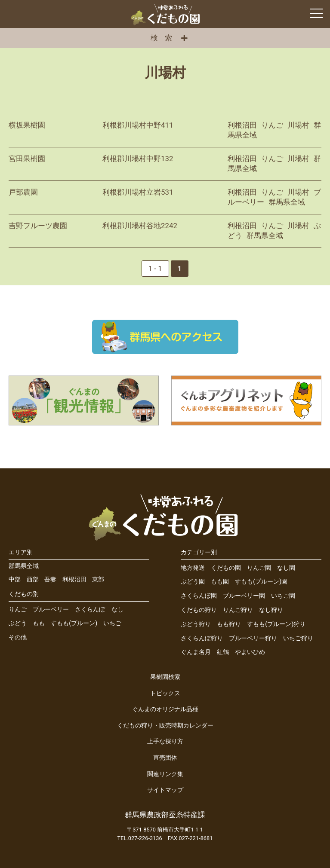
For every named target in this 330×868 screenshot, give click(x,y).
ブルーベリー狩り (253, 638)
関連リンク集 (165, 774)
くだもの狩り (199, 610)
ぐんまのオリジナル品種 (165, 709)
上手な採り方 (165, 741)
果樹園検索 (165, 677)
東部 (98, 579)
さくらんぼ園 (199, 596)
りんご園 (259, 568)
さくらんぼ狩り (202, 638)
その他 (18, 637)
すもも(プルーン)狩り (276, 624)
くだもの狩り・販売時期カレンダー (165, 726)
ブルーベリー (51, 610)
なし (117, 610)
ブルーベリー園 (244, 596)
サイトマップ (165, 790)
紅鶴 (223, 652)
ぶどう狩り (196, 624)
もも (39, 623)
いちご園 (283, 596)
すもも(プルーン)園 (261, 582)
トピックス (165, 693)
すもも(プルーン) (74, 623)
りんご (18, 610)
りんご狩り (238, 610)
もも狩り (229, 624)
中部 (15, 579)
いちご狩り (298, 638)
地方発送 (193, 568)
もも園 (220, 582)
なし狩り (271, 610)
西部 (33, 579)
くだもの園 (226, 568)
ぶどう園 (193, 582)
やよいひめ (250, 652)
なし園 (286, 568)
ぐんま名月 (196, 652)
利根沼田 (74, 579)
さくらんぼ (90, 610)
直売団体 (165, 758)
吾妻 (50, 579)
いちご (112, 623)
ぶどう (18, 623)
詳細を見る (165, 130)
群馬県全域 (24, 566)
